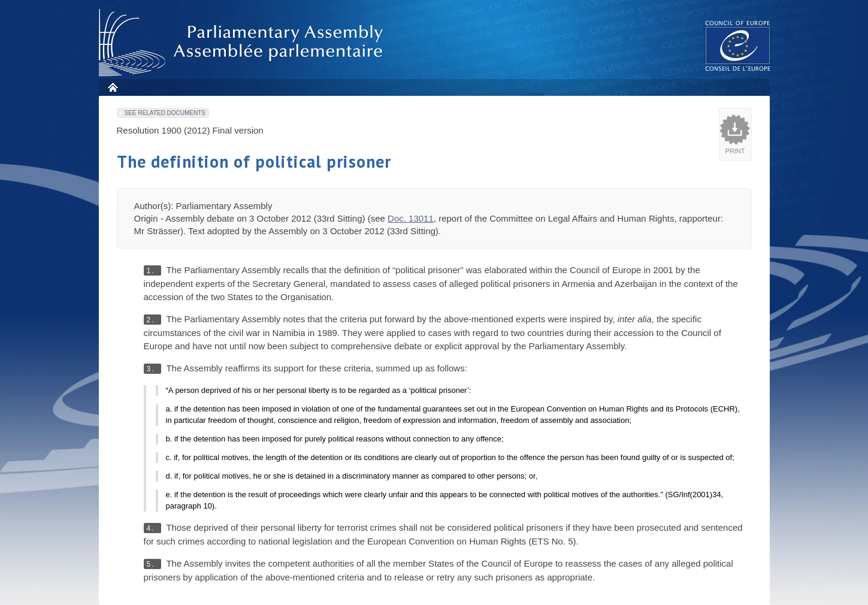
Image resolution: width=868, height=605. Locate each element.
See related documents (165, 113)
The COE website (738, 45)
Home (112, 87)
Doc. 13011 (411, 218)
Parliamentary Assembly (243, 43)
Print (735, 151)
